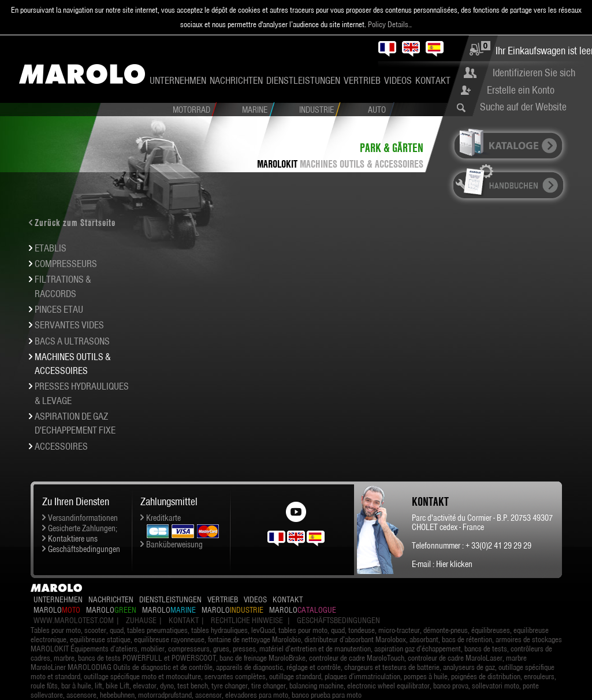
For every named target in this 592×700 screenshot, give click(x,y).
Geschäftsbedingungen (84, 549)
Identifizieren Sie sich (534, 73)
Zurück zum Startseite (75, 223)
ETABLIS (51, 248)
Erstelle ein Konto (521, 90)
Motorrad (191, 110)
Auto (377, 110)
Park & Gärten (392, 148)
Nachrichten (236, 80)
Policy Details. (389, 24)
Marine (255, 110)
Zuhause (141, 620)
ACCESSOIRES (61, 446)
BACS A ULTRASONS (72, 341)
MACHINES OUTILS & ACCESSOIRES (362, 164)
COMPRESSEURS (66, 264)
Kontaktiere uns (73, 539)
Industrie (317, 110)
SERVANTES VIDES (69, 325)
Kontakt (433, 80)
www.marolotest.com (74, 620)
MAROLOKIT (277, 164)
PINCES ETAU (59, 309)
